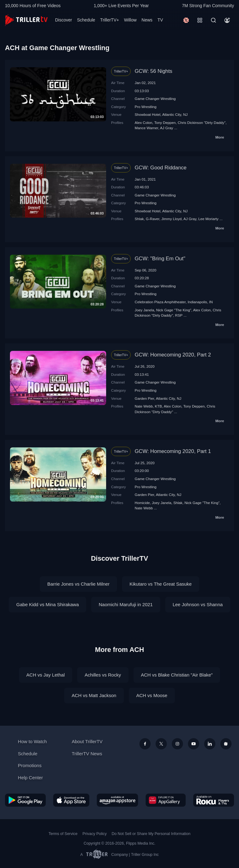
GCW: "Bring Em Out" (160, 259)
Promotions (30, 765)
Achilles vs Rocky (103, 675)
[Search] (213, 20)
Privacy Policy (95, 834)
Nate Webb (144, 406)
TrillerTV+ (110, 20)
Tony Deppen (165, 123)
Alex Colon (144, 123)
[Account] (227, 20)
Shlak (139, 219)
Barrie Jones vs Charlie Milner (78, 584)
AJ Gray (166, 128)
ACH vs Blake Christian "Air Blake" (177, 675)
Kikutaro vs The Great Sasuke (161, 584)
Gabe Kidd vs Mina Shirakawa (47, 604)
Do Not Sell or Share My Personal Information (151, 834)
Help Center (30, 778)
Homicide (142, 503)
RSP (179, 315)
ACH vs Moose (152, 695)
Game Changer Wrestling (155, 99)
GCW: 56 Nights (154, 71)
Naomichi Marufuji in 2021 (126, 604)
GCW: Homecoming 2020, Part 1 (173, 451)
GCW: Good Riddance (161, 168)
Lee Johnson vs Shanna (198, 604)
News (147, 20)
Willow (130, 20)
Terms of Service (63, 834)
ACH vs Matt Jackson (94, 695)
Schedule (86, 20)
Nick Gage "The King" (174, 310)
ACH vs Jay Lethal (46, 675)
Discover (63, 20)
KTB (159, 406)
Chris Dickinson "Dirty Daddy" (202, 123)
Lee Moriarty (208, 219)
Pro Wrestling (146, 107)
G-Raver (153, 219)
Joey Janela (144, 310)
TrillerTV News (87, 754)
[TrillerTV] (26, 20)
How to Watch (33, 741)
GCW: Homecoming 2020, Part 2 (173, 355)
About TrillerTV (87, 741)
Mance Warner (147, 128)
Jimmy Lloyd (172, 219)
